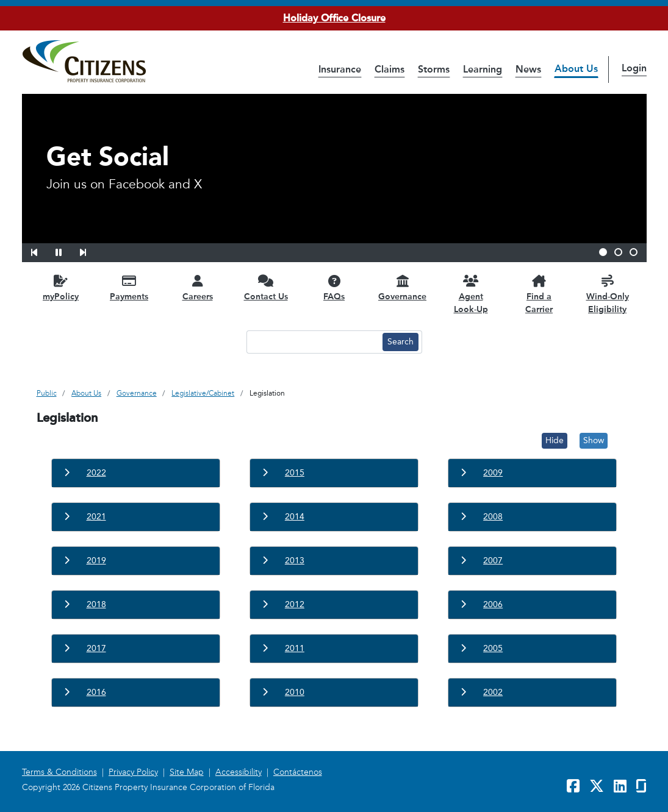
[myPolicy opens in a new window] (61, 287)
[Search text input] (313, 342)
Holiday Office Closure (334, 18)
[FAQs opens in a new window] (334, 287)
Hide (555, 440)
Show (594, 440)
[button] (42, 251)
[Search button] (400, 342)
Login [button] (634, 68)
